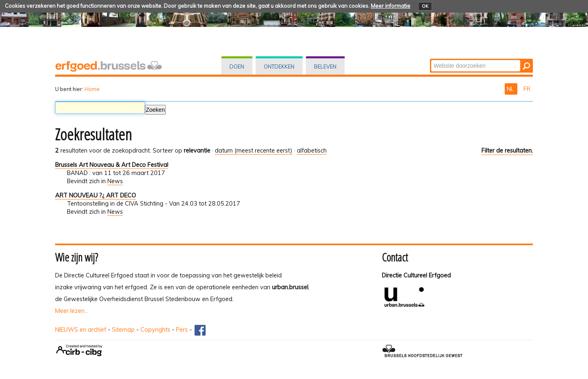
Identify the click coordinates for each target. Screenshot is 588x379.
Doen (237, 66)
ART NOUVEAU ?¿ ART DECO (96, 195)
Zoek (431, 59)
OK (425, 6)
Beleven (325, 66)
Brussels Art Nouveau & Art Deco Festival (112, 165)
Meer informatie (391, 6)
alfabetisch (312, 151)
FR (527, 89)
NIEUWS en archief (81, 330)
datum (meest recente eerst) (254, 151)
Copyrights (155, 330)
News (115, 181)
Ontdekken (279, 66)
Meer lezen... (72, 311)
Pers (182, 330)
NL (511, 89)
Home (92, 89)
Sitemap (123, 330)
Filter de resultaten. (507, 151)
